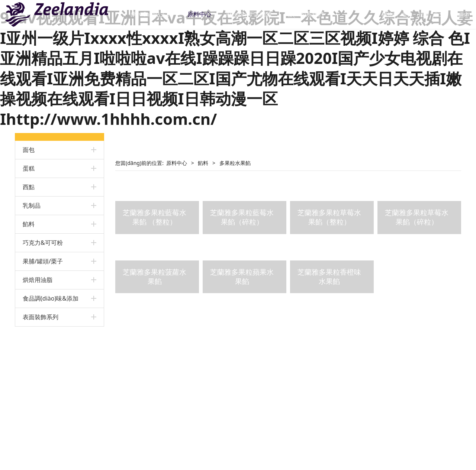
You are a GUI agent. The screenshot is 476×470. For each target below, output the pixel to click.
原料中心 (209, 14)
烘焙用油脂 (38, 280)
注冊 (414, 14)
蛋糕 (29, 168)
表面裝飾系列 (41, 317)
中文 (429, 14)
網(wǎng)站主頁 (161, 14)
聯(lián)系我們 (315, 14)
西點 (29, 187)
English (451, 14)
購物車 (377, 14)
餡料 (29, 224)
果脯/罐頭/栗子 (43, 261)
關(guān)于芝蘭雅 (259, 14)
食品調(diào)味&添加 (51, 298)
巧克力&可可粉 (43, 243)
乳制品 (32, 205)
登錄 (398, 14)
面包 (29, 150)
